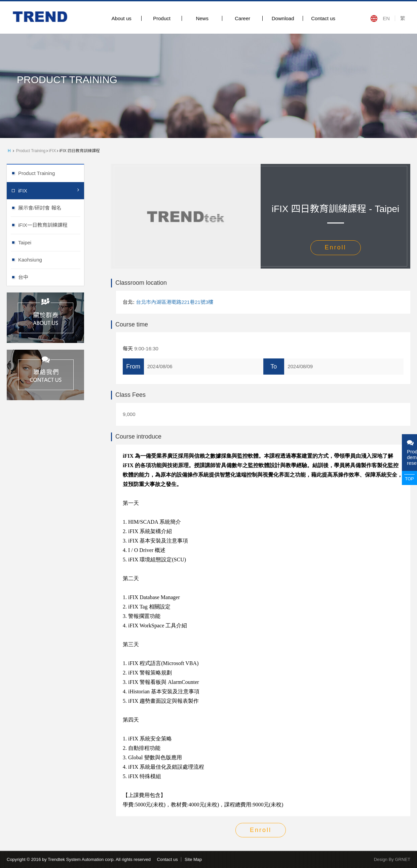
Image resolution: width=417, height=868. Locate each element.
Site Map (193, 859)
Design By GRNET (392, 859)
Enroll (335, 247)
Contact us (323, 18)
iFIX (52, 151)
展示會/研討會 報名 (51, 207)
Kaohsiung (51, 259)
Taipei (51, 242)
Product (162, 18)
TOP (409, 479)
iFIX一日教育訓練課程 (51, 225)
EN (386, 18)
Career (242, 18)
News (202, 18)
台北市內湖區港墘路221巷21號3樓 (175, 302)
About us (122, 18)
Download (283, 18)
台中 (51, 277)
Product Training (31, 151)
